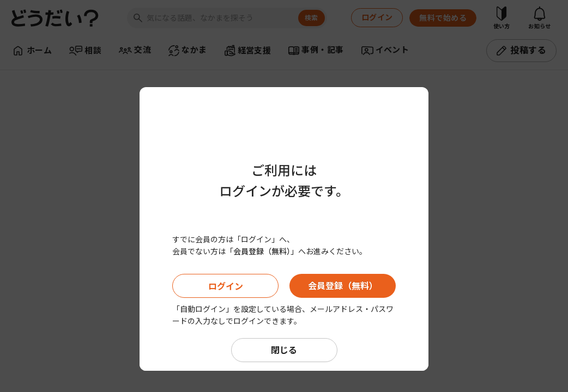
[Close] (418, 68)
